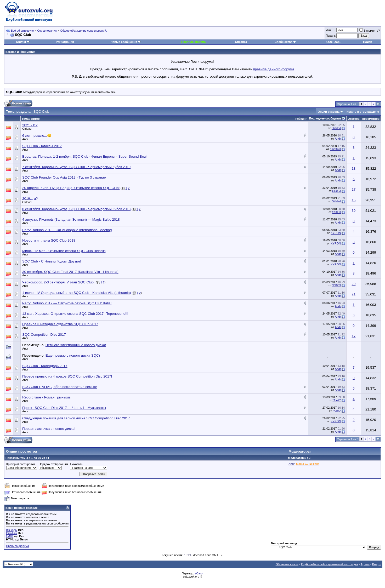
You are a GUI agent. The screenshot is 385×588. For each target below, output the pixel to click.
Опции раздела (329, 112)
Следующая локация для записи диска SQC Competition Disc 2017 (76, 418)
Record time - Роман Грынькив (46, 397)
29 (354, 284)
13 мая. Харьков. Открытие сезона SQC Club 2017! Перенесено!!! (75, 314)
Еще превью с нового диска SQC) (73, 355)
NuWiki (21, 42)
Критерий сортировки (21, 464)
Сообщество (285, 42)
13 (354, 169)
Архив (365, 564)
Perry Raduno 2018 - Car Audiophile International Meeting (67, 230)
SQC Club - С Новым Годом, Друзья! (52, 261)
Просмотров (371, 119)
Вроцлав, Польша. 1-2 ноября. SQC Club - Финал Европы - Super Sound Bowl (85, 156)
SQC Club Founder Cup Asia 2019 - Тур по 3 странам (64, 177)
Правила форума (193, 42)
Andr (25, 139)
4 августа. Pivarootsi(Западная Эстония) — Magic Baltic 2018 (71, 219)
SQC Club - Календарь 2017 (45, 366)
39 (354, 211)
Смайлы (12, 533)
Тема (25, 119)
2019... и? (30, 199)
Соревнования (47, 31)
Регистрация (65, 42)
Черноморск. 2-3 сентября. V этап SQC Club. (58, 282)
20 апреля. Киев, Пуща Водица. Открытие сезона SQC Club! (71, 188)
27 (354, 189)
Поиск (367, 42)
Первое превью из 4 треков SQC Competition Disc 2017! (67, 376)
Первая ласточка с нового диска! (49, 429)
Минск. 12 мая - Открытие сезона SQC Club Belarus (64, 251)
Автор (35, 119)
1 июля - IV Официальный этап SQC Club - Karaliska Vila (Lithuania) (77, 293)
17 (354, 336)
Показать (76, 464)
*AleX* (337, 400)
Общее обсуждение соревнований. (84, 31)
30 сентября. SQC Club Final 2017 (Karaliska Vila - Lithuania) (70, 272)
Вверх (376, 564)
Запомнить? (370, 31)
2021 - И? (30, 125)
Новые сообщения (124, 42)
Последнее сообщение (325, 118)
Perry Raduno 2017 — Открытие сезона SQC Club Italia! (67, 303)
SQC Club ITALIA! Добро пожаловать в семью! (60, 387)
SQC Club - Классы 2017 (42, 146)
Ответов (353, 119)
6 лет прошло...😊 (37, 136)
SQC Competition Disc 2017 (44, 335)
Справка (241, 42)
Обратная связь (287, 564)
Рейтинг (301, 119)
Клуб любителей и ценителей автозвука (330, 564)
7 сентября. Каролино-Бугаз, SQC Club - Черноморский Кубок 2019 (76, 167)
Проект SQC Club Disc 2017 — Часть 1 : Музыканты (64, 408)
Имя (328, 30)
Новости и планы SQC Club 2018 (49, 240)
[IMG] (10, 536)
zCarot (199, 573)
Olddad (27, 129)
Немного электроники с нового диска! (76, 345)
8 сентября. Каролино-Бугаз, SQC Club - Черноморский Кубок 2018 (76, 209)
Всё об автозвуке (22, 31)
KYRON (336, 233)
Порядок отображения (53, 464)
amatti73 (335, 149)
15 (354, 200)
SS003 (336, 191)
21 (354, 294)
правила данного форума (274, 69)
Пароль (331, 36)
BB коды (12, 530)
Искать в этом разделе (363, 112)
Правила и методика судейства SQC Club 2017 (60, 324)
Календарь (334, 42)
